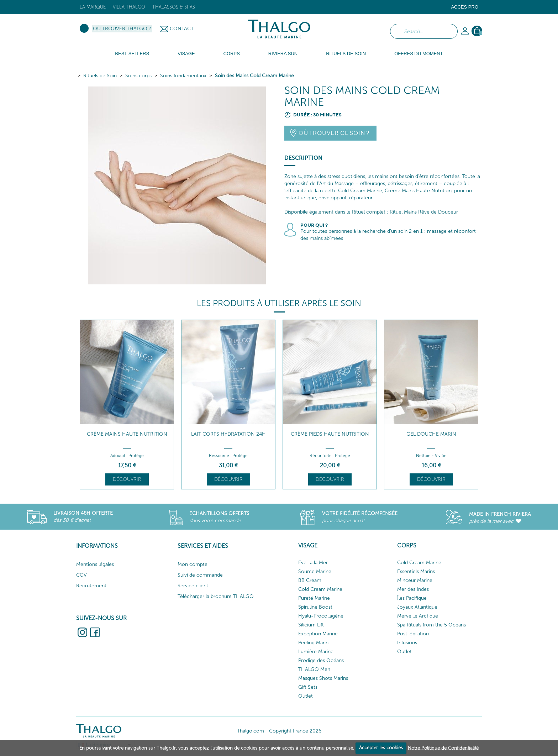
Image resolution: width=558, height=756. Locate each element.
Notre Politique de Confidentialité (443, 748)
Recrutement (91, 586)
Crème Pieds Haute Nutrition (330, 434)
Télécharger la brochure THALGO (216, 596)
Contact (182, 29)
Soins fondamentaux (183, 76)
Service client (193, 586)
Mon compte (193, 564)
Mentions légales (95, 564)
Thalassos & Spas (174, 7)
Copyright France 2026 (295, 731)
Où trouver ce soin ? (334, 133)
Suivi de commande (200, 575)
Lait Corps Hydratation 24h (228, 434)
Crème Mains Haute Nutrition (127, 434)
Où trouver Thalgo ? (122, 29)
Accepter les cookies (381, 748)
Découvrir (127, 479)
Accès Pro (465, 7)
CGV (81, 575)
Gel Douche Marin (431, 434)
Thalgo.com (251, 731)
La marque (93, 7)
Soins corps (138, 76)
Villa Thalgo (129, 7)
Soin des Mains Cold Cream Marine (254, 76)
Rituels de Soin (100, 76)
